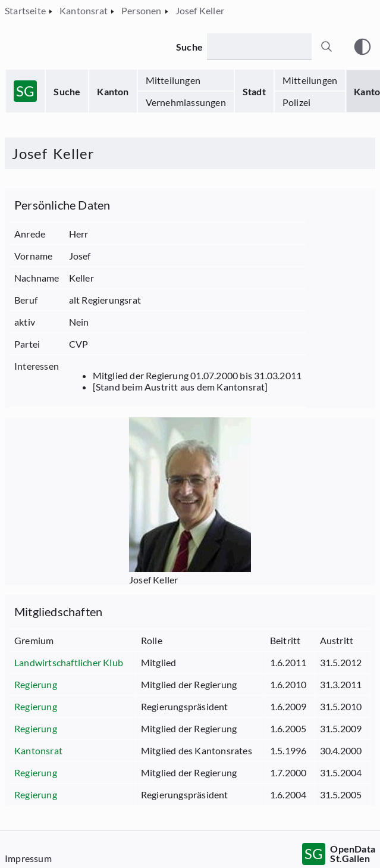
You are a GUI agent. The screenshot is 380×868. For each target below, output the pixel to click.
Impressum (28, 858)
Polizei (296, 102)
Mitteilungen (173, 80)
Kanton (113, 91)
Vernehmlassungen (186, 102)
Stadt (254, 91)
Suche (67, 91)
